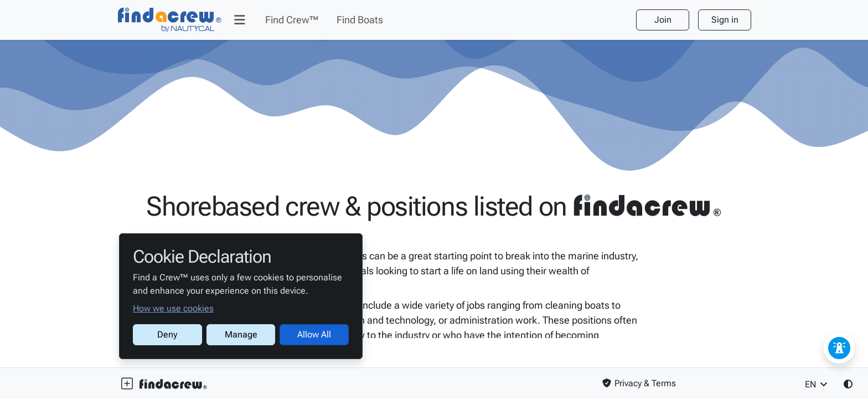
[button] (240, 20)
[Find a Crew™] (170, 20)
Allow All (314, 334)
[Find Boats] (360, 20)
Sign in (725, 20)
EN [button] (817, 384)
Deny (167, 334)
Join (663, 20)
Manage (241, 334)
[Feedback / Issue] (839, 348)
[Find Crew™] (292, 20)
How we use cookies (173, 308)
